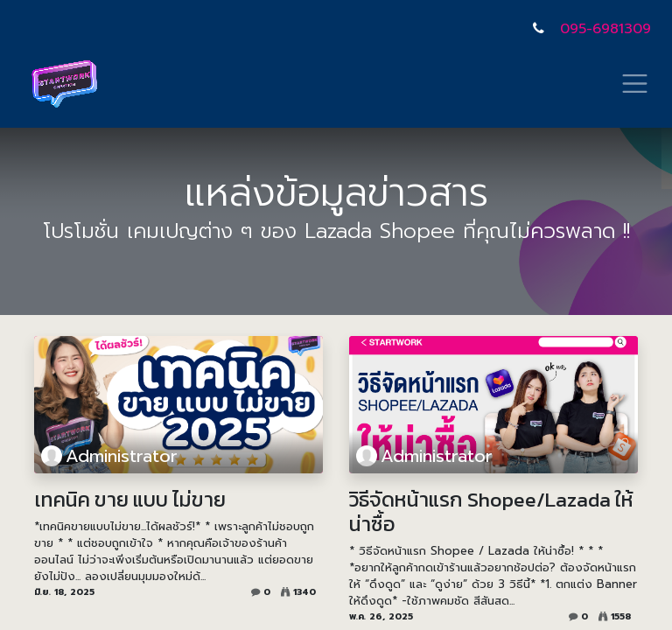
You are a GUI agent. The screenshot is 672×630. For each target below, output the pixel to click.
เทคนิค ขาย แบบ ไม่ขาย (130, 500)
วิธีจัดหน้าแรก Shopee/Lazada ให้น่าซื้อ (491, 512)
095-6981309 (605, 29)
